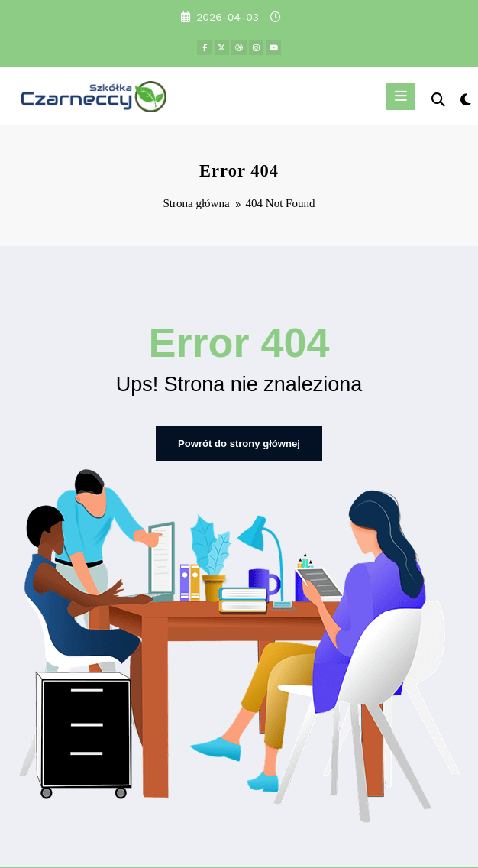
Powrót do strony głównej (239, 443)
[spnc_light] (465, 100)
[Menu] (402, 96)
